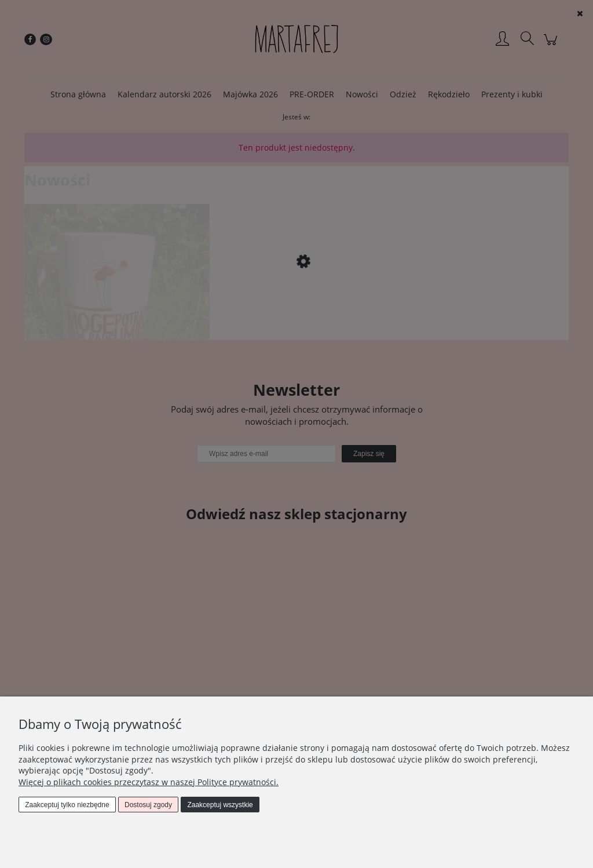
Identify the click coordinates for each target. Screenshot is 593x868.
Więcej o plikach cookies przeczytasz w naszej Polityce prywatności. (149, 782)
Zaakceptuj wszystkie (220, 805)
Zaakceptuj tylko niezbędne (67, 805)
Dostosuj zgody (148, 805)
